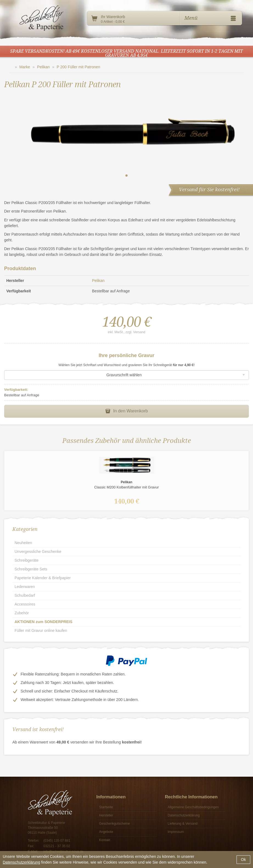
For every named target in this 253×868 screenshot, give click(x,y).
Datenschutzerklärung (21, 862)
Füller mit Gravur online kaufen (41, 630)
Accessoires (25, 604)
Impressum (176, 832)
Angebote (106, 832)
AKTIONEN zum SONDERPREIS (43, 622)
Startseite (106, 807)
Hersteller (106, 815)
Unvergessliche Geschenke (38, 552)
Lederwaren (25, 587)
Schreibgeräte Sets (31, 569)
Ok (243, 859)
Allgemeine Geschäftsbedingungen (193, 807)
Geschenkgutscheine (114, 824)
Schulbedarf (25, 595)
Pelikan (43, 67)
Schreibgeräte (26, 560)
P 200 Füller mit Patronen (79, 67)
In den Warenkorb (126, 411)
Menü (211, 18)
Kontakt (105, 840)
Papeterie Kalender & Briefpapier (43, 578)
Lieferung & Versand (183, 824)
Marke (25, 67)
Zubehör (22, 613)
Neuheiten (23, 543)
